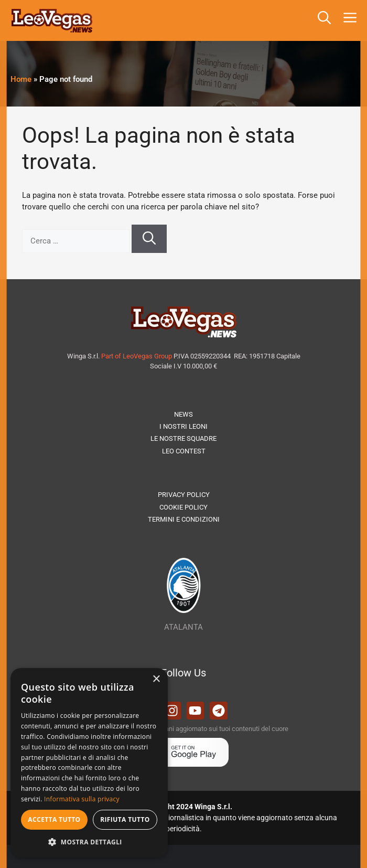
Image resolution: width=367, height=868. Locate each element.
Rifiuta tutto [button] (125, 819)
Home (21, 79)
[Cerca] (149, 239)
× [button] (156, 679)
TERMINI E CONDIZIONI (184, 519)
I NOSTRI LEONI (183, 426)
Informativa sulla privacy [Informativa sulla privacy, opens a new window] (82, 799)
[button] (324, 20)
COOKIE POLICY (183, 507)
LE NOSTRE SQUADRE (183, 438)
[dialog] (89, 763)
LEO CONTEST (184, 451)
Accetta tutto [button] (54, 819)
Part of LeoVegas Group (137, 356)
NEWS (183, 414)
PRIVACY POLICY (184, 495)
